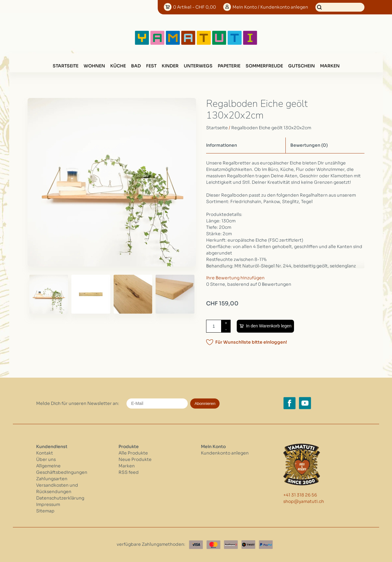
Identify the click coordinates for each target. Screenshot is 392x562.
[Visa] (196, 545)
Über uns (46, 459)
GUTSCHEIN (302, 66)
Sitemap (45, 511)
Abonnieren (205, 404)
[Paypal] (266, 545)
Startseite (66, 66)
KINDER (170, 66)
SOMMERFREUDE (264, 66)
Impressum (48, 504)
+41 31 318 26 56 (300, 495)
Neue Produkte (135, 459)
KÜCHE (118, 66)
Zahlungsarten (52, 479)
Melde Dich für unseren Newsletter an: (78, 403)
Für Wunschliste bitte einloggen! (251, 342)
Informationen (222, 145)
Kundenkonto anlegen (225, 453)
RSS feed (129, 472)
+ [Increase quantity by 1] (226, 323)
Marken (330, 66)
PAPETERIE (229, 66)
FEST (151, 66)
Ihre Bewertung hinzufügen (235, 278)
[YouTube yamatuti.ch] (305, 403)
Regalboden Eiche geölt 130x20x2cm (271, 128)
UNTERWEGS (198, 66)
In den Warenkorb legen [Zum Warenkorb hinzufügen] (269, 326)
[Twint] (248, 545)
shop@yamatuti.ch (304, 501)
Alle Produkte (133, 453)
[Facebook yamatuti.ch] (289, 403)
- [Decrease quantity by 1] (226, 329)
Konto (270, 7)
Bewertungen (309, 145)
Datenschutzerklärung (60, 498)
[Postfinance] (231, 545)
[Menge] (214, 326)
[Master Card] (213, 545)
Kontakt (45, 453)
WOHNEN (94, 66)
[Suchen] (340, 7)
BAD (136, 66)
